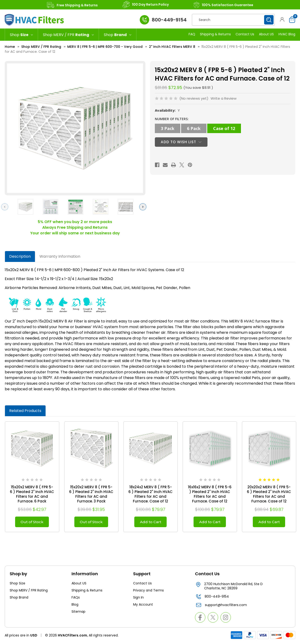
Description (20, 256)
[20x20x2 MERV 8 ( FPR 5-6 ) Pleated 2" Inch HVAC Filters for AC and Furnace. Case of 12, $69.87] (269, 448)
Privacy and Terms (148, 591)
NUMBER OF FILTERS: (172, 119)
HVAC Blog (287, 34)
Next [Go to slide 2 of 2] (144, 207)
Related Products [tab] (25, 411)
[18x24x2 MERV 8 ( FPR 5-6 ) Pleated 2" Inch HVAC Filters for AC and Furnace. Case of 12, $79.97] (151, 448)
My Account (143, 606)
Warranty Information (60, 256)
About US (266, 34)
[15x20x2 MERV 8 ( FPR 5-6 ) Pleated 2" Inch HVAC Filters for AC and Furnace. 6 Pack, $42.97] (32, 448)
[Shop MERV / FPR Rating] (68, 35)
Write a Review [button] (224, 98)
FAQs (76, 599)
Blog (75, 606)
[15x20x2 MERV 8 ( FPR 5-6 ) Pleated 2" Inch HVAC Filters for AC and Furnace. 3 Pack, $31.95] (91, 448)
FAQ (192, 34)
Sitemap (78, 613)
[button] (282, 19)
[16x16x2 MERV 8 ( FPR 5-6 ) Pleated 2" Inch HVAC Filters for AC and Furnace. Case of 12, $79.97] (210, 448)
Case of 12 (224, 128)
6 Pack (194, 128)
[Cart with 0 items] (291, 20)
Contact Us (245, 34)
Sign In (138, 599)
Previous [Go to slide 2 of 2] (6, 207)
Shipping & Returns (215, 34)
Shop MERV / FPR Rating (29, 591)
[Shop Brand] (118, 35)
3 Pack (168, 128)
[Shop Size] (21, 35)
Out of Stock (32, 522)
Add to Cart (150, 522)
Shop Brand (19, 599)
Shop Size (17, 584)
